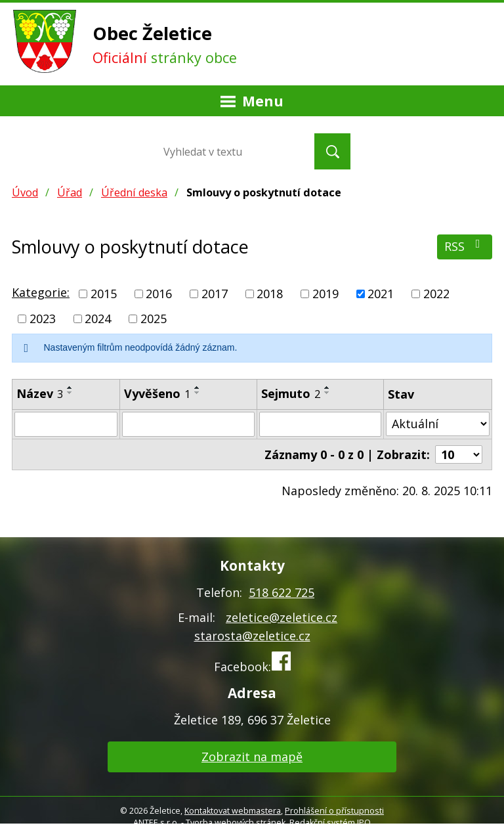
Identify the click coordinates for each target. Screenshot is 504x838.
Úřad (70, 192)
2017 (215, 294)
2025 (154, 319)
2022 (436, 294)
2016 (159, 294)
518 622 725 (282, 592)
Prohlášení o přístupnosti (334, 811)
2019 (325, 294)
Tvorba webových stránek (236, 823)
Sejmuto (291, 393)
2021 (381, 294)
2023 (43, 319)
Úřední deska (134, 192)
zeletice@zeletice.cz (282, 617)
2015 (104, 294)
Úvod (25, 192)
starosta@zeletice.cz (252, 636)
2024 (98, 319)
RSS (465, 246)
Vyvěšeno (157, 393)
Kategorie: (41, 292)
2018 (270, 294)
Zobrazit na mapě (252, 757)
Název (40, 393)
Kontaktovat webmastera (233, 811)
